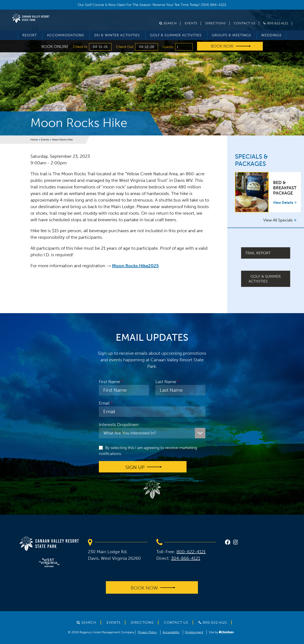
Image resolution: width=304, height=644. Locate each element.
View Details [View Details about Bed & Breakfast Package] (285, 203)
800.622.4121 (276, 23)
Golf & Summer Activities (176, 35)
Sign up (135, 467)
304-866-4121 (186, 558)
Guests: (169, 47)
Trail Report (258, 253)
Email (104, 403)
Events (191, 23)
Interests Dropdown (119, 425)
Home (34, 140)
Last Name (166, 382)
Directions (216, 23)
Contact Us (245, 23)
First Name (109, 382)
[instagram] (236, 543)
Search (168, 23)
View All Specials (280, 220)
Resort (30, 35)
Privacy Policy (147, 632)
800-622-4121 (191, 552)
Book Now (222, 46)
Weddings (271, 35)
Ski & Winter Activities (117, 35)
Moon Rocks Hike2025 (135, 266)
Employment (194, 632)
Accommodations (66, 35)
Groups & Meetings (231, 35)
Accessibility (171, 632)
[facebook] (228, 543)
